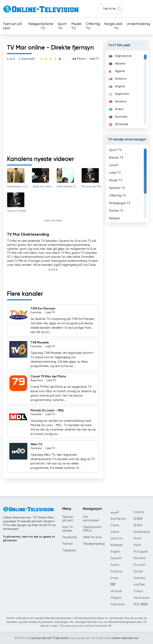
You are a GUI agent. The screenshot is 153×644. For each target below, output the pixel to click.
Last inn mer (53, 221)
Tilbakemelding (94, 544)
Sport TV (62, 26)
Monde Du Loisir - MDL (47, 411)
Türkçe (138, 591)
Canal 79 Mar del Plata (48, 377)
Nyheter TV (47, 26)
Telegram (69, 550)
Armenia (118, 102)
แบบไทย (139, 585)
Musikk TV (76, 26)
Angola (117, 86)
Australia (118, 117)
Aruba (116, 109)
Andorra (118, 79)
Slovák (138, 571)
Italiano (139, 512)
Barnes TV (116, 158)
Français (116, 571)
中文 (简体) (141, 604)
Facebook (70, 537)
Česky (115, 525)
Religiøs (34, 24)
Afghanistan (120, 56)
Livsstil (113, 165)
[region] (127, 89)
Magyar (116, 598)
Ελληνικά (117, 545)
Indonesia (117, 604)
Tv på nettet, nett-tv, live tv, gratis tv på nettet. (29, 539)
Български (118, 519)
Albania (117, 64)
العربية (115, 512)
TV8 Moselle (40, 343)
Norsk (137, 538)
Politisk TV (116, 211)
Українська (141, 598)
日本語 (138, 519)
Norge (109, 24)
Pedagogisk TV (120, 203)
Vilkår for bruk (92, 537)
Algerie (117, 71)
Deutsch (117, 538)
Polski (137, 545)
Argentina (37, 381)
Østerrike (119, 124)
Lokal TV (118, 26)
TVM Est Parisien (43, 309)
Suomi (115, 565)
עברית (114, 578)
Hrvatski (116, 591)
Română (139, 558)
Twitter (68, 544)
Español (116, 558)
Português (141, 552)
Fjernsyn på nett (12, 26)
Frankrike (36, 313)
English (115, 552)
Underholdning (138, 24)
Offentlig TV (93, 26)
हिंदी (113, 585)
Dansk (115, 532)
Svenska (139, 578)
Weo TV (36, 445)
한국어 (138, 525)
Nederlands (142, 532)
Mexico (81, 59)
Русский (139, 565)
